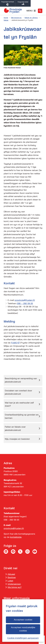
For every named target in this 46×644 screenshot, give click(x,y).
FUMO (15, 343)
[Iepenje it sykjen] (40, 11)
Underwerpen (14, 584)
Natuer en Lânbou (31, 18)
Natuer (6, 20)
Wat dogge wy (16, 18)
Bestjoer (12, 578)
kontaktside (16, 537)
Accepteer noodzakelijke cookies (23, 629)
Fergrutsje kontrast (8, 3)
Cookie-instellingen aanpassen (23, 638)
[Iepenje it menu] (31, 11)
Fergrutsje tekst (23, 3)
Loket (10, 581)
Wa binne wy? (15, 587)
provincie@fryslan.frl (25, 300)
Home (6, 18)
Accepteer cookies (23, 620)
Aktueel (11, 574)
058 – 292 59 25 (25, 304)
